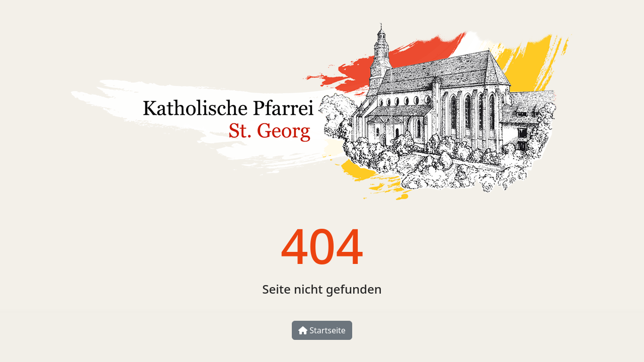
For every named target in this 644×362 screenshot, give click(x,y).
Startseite (322, 330)
